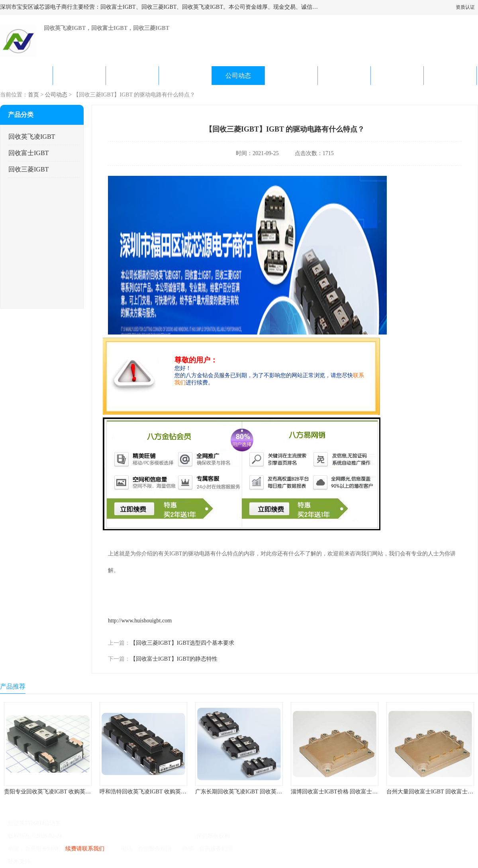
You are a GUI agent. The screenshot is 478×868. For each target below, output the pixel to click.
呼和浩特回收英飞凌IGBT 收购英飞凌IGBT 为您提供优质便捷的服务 (184, 792)
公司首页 (26, 76)
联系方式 (450, 76)
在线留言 (397, 76)
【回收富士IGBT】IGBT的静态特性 (174, 659)
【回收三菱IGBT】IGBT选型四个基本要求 (182, 643)
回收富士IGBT (28, 153)
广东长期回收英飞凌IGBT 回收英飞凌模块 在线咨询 (259, 792)
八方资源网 (51, 861)
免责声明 (78, 861)
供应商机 (79, 76)
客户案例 (344, 76)
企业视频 (132, 76)
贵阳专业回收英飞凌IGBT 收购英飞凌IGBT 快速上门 (69, 792)
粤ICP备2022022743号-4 (92, 836)
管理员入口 (104, 861)
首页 (33, 95)
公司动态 (238, 76)
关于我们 (185, 76)
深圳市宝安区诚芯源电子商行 (159, 836)
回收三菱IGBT (28, 169)
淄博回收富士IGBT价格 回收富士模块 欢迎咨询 (349, 792)
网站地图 (131, 861)
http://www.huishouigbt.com (140, 621)
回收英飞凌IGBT (32, 137)
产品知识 (291, 76)
